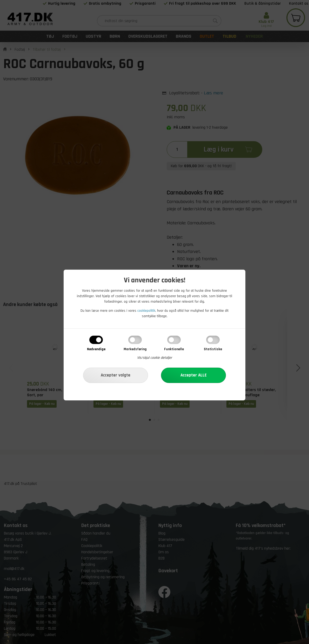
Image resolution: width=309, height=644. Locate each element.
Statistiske (213, 349)
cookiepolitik (146, 311)
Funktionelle (174, 349)
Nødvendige (96, 349)
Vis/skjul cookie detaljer (155, 358)
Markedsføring (135, 349)
